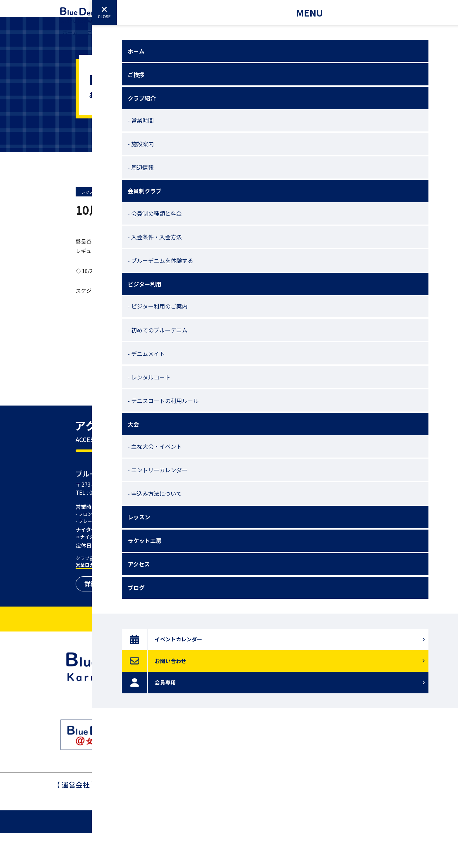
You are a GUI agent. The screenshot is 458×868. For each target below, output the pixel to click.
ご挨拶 (95, 38)
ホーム (70, 38)
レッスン (260, 38)
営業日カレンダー (94, 600)
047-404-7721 (219, 827)
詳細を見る (99, 618)
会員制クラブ (164, 38)
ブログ (358, 38)
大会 (235, 38)
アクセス (330, 38)
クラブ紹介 (125, 38)
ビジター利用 (204, 38)
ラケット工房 (295, 38)
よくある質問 (252, 748)
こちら (121, 323)
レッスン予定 (94, 224)
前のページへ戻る (229, 372)
